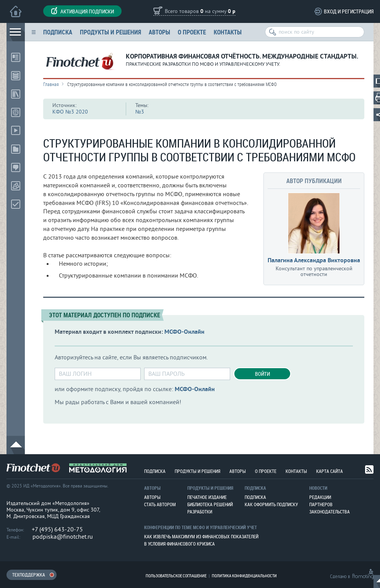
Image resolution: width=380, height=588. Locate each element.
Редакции (320, 497)
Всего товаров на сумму (200, 12)
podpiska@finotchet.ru (63, 537)
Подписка (58, 32)
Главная (51, 84)
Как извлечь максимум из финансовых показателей (201, 536)
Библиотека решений (210, 504)
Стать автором (160, 504)
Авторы (159, 32)
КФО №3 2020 (70, 112)
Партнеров (321, 504)
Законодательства (330, 512)
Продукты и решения (110, 32)
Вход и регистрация (349, 11)
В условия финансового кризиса (179, 544)
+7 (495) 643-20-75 (57, 530)
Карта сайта (330, 471)
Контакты (228, 32)
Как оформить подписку (271, 504)
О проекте (192, 32)
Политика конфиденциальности (244, 576)
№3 (140, 112)
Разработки (200, 512)
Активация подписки (82, 11)
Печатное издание (207, 497)
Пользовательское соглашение (176, 576)
